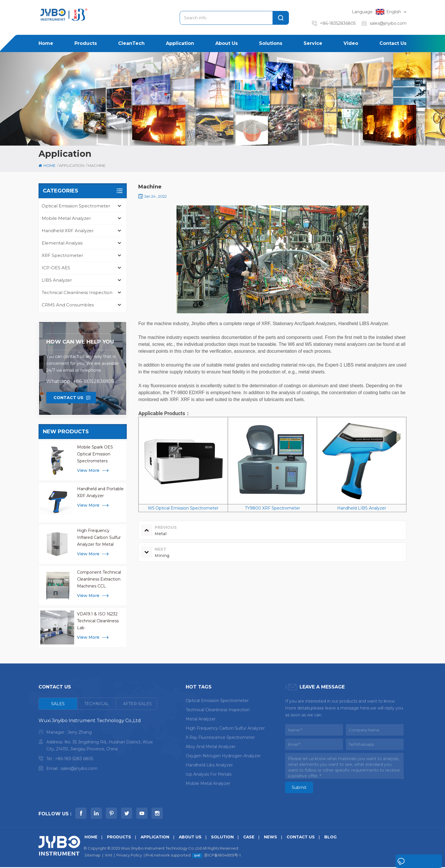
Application (180, 43)
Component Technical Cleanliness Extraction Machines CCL (99, 579)
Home (46, 43)
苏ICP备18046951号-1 (222, 856)
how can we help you (80, 342)
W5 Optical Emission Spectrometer (183, 508)
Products (86, 43)
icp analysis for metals (209, 774)
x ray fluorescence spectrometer (220, 737)
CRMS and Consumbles (68, 305)
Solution (227, 838)
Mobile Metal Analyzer (66, 218)
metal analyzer (201, 719)
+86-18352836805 (338, 23)
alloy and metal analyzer (211, 747)
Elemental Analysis (62, 243)
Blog (337, 838)
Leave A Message (414, 862)
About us (227, 43)
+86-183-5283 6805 (74, 759)
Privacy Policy (129, 856)
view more (88, 470)
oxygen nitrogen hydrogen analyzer (223, 756)
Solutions (271, 43)
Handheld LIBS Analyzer (362, 508)
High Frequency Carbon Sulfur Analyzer (225, 728)
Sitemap (93, 856)
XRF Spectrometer (62, 255)
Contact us (393, 43)
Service (313, 43)
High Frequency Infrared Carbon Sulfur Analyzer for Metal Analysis (99, 538)
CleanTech (131, 43)
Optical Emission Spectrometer (76, 206)
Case (254, 838)
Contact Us (68, 398)
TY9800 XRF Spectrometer (273, 508)
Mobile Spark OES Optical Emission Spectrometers (95, 454)
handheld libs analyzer (209, 765)
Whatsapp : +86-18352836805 (80, 381)
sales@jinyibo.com (388, 23)
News (276, 838)
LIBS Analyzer (57, 280)
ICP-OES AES (56, 268)
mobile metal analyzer (208, 783)
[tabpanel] (98, 746)
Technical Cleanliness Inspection (77, 292)
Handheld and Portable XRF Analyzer (100, 492)
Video (351, 43)
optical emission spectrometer (217, 701)
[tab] (58, 704)
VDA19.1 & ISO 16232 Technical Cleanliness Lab (98, 621)
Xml (109, 856)
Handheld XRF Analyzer (68, 231)
